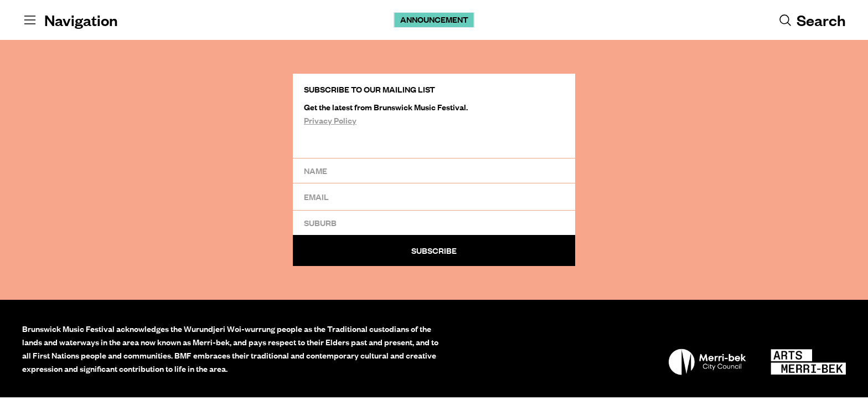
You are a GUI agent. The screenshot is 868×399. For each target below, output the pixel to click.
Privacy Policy (330, 120)
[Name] (434, 170)
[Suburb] (434, 222)
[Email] (434, 196)
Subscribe (434, 250)
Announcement (434, 19)
